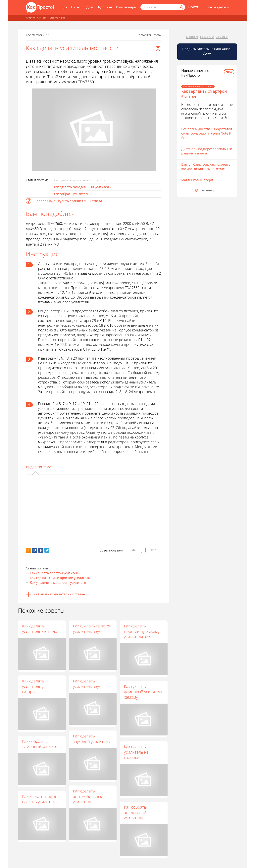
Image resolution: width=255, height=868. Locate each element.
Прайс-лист (207, 37)
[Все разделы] (218, 7)
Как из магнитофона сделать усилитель (41, 799)
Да (134, 550)
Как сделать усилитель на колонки (136, 752)
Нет (153, 550)
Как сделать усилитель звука (88, 684)
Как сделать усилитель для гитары (35, 686)
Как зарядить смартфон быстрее (204, 94)
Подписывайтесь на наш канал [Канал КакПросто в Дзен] (207, 51)
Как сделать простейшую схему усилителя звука (142, 631)
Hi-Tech (77, 7)
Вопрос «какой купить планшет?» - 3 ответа (68, 201)
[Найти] (181, 7)
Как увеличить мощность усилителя (58, 583)
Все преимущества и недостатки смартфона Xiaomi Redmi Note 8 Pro (207, 133)
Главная (31, 18)
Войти (194, 7)
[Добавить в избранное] (158, 47)
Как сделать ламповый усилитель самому (144, 692)
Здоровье (104, 7)
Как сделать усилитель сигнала (40, 629)
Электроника (58, 18)
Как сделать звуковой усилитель (92, 739)
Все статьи (207, 191)
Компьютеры (126, 7)
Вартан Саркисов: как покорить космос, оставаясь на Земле (206, 167)
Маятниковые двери (197, 180)
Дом (90, 7)
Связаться (222, 37)
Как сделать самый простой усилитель (60, 578)
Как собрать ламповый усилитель (42, 744)
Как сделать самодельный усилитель (82, 187)
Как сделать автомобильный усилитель (88, 797)
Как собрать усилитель (71, 194)
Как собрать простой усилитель (55, 573)
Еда (64, 7)
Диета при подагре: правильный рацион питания (207, 151)
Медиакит (192, 37)
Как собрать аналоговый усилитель (135, 813)
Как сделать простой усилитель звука (93, 629)
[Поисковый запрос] (163, 7)
